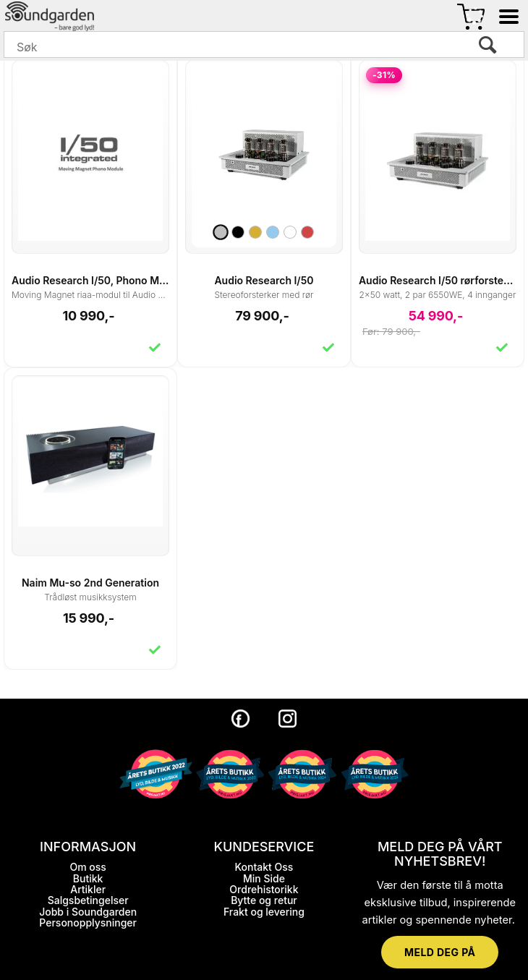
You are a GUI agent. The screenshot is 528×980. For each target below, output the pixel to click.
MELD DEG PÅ (440, 952)
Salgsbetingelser (88, 900)
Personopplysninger (88, 923)
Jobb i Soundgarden (88, 912)
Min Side (264, 878)
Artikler (88, 889)
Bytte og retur (264, 900)
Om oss (88, 867)
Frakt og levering (264, 912)
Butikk (88, 878)
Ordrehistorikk (264, 889)
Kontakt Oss (264, 867)
